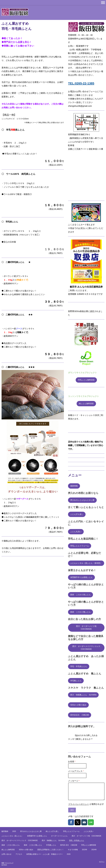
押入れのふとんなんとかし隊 (82, 500)
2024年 (94, 850)
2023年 (85, 850)
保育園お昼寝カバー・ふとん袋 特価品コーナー (44, 854)
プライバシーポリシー (79, 804)
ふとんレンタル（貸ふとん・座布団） (86, 563)
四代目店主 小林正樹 (80, 715)
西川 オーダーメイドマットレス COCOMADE (87, 648)
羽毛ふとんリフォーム (80, 546)
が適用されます (86, 804)
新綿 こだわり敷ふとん (81, 612)
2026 (69, 854)
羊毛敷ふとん (76, 681)
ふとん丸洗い (76, 532)
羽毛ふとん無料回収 (86, 380)
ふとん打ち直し (77, 514)
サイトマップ (9, 863)
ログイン (102, 862)
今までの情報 (73, 850)
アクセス (19, 854)
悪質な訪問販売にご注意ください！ (51, 850)
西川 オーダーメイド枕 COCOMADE (87, 628)
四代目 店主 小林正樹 (69, 845)
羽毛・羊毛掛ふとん (79, 666)
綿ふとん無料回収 (86, 404)
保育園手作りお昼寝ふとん (81, 577)
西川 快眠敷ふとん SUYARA (83, 695)
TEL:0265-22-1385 (81, 83)
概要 (3, 863)
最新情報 (74, 486)
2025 (14, 831)
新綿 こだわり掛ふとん (81, 595)
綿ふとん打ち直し (52, 831)
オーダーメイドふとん (59, 836)
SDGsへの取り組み (78, 705)
